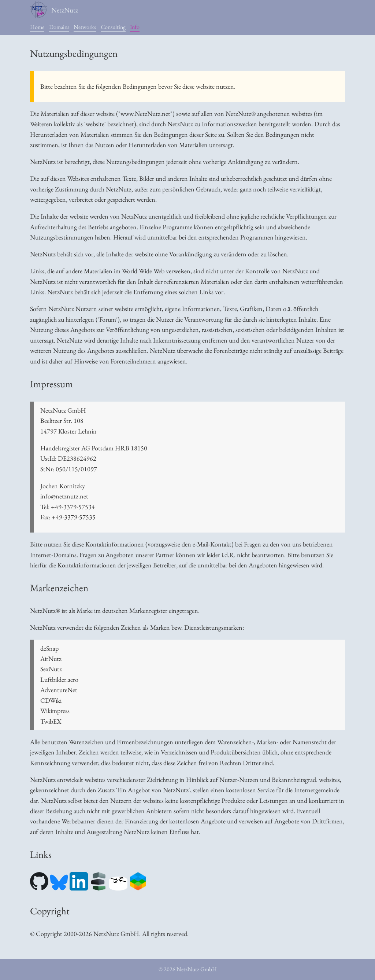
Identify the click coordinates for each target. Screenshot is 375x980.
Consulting (113, 27)
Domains (59, 27)
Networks (85, 27)
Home (37, 27)
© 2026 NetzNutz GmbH (188, 969)
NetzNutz (54, 10)
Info (135, 27)
